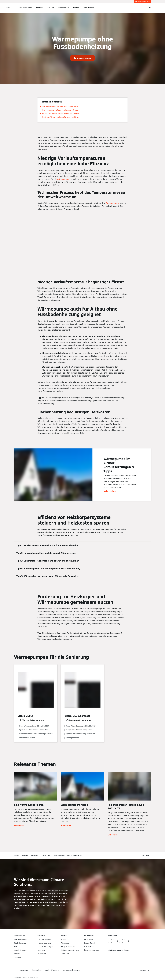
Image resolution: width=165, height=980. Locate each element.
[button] (146, 856)
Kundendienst (64, 8)
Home (16, 855)
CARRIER (36, 978)
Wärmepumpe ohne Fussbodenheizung (68, 855)
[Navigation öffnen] (8, 8)
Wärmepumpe (63, 179)
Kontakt (76, 8)
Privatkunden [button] (89, 8)
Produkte (40, 8)
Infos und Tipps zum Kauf (41, 855)
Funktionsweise (113, 203)
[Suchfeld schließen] (145, 8)
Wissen (25, 855)
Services (51, 8)
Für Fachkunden (26, 8)
